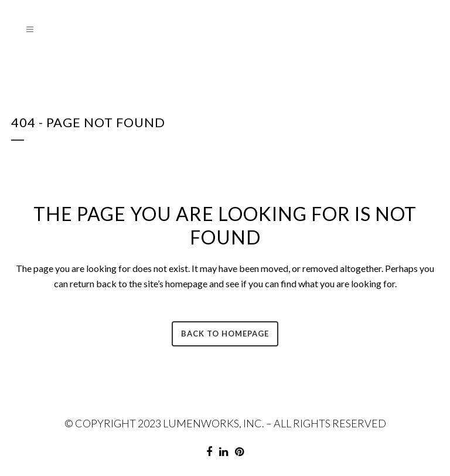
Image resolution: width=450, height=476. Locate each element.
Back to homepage (225, 334)
